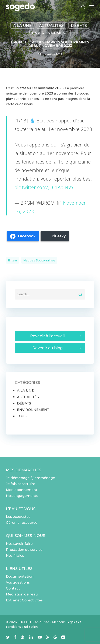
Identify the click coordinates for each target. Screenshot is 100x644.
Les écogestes (18, 517)
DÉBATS (79, 26)
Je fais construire (21, 484)
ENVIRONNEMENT (50, 33)
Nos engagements (22, 496)
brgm (13, 260)
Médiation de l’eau (22, 594)
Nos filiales (15, 556)
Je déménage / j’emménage (30, 478)
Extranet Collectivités (24, 600)
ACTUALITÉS (51, 26)
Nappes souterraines (39, 260)
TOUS (22, 416)
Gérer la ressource (22, 523)
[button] (92, 7)
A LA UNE (22, 26)
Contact (13, 588)
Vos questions (18, 582)
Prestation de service (24, 550)
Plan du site (41, 622)
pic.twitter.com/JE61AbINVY (44, 187)
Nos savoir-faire (19, 544)
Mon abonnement (22, 490)
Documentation (20, 576)
